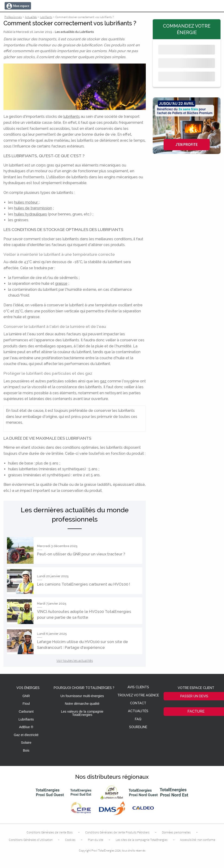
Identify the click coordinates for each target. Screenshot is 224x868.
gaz (103, 381)
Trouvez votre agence (138, 695)
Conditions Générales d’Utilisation (31, 840)
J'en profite (187, 144)
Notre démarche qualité (82, 704)
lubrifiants (72, 117)
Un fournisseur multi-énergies (82, 696)
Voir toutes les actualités (75, 660)
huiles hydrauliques (31, 214)
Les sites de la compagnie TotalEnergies (142, 840)
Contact (138, 703)
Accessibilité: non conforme (198, 840)
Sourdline (138, 727)
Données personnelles (176, 832)
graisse (61, 283)
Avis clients (138, 687)
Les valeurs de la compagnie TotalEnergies (82, 713)
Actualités (138, 711)
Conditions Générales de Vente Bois (50, 832)
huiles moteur (26, 202)
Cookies (70, 840)
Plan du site (96, 840)
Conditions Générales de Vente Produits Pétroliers (117, 832)
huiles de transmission (33, 208)
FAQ (138, 719)
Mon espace (21, 6)
